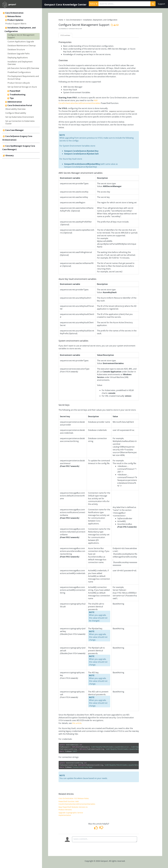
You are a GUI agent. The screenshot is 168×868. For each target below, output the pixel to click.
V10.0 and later (67, 36)
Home (61, 20)
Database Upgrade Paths (19, 54)
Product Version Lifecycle (19, 83)
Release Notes (14, 16)
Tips (12, 98)
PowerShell (15, 91)
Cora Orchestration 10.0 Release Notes (74, 799)
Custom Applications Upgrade (21, 42)
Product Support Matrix (16, 24)
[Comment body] (105, 840)
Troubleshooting (18, 95)
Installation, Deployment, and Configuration (100, 20)
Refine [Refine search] (94, 4)
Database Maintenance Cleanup (22, 46)
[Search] (153, 4)
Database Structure (16, 49)
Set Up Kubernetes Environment (20, 117)
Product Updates (15, 20)
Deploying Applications (18, 58)
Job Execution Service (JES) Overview (23, 68)
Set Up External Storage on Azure (22, 87)
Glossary (10, 155)
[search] (124, 4)
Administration (15, 102)
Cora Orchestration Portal (20, 105)
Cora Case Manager (14, 130)
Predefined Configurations (19, 72)
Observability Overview (15, 109)
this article (77, 724)
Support (161, 4)
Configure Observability (16, 113)
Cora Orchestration (14, 13)
